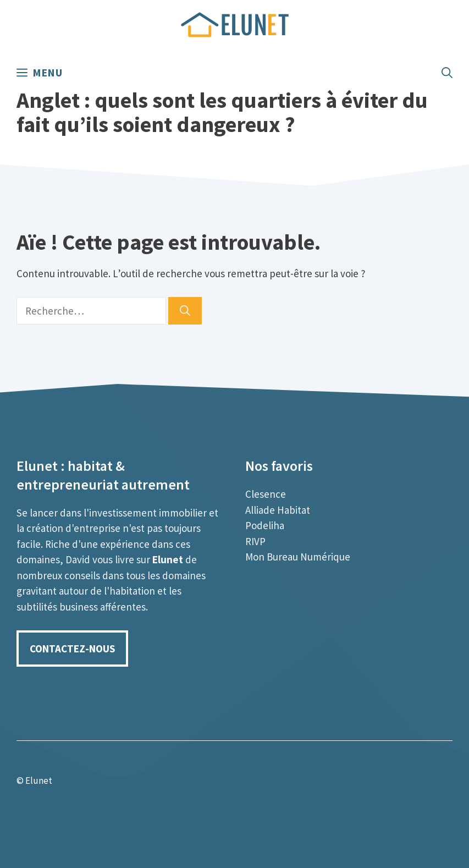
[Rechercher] (185, 311)
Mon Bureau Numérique (298, 557)
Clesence (266, 494)
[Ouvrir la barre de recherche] (447, 73)
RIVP (255, 541)
